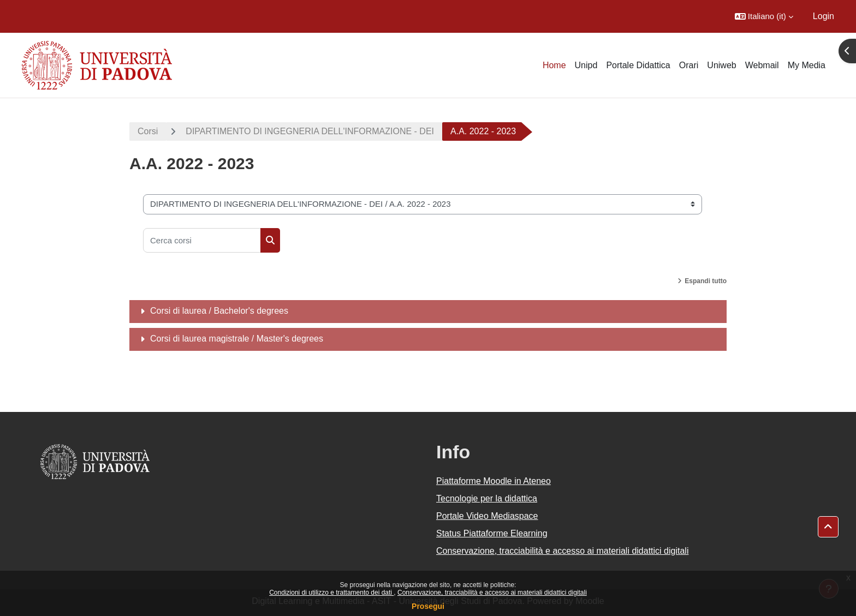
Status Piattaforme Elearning (492, 533)
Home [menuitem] (554, 65)
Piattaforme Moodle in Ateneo (494, 481)
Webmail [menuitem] (762, 65)
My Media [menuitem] (807, 65)
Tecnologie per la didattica (487, 498)
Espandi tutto (706, 281)
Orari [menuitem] (689, 65)
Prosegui (428, 606)
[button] (764, 16)
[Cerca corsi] (202, 240)
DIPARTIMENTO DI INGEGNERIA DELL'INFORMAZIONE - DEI (310, 131)
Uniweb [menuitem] (721, 65)
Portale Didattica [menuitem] (638, 65)
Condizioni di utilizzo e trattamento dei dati (331, 593)
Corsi (148, 131)
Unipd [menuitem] (586, 65)
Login (824, 16)
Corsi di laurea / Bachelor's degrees (219, 311)
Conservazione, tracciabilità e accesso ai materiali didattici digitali (492, 593)
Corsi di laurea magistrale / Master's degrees (237, 339)
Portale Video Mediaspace (487, 516)
